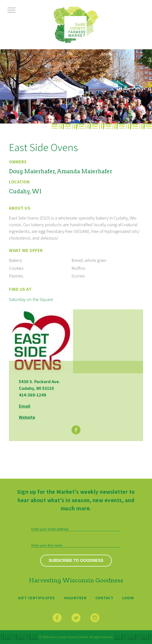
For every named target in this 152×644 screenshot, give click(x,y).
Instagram (95, 618)
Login (128, 598)
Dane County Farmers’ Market (76, 25)
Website (27, 417)
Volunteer (75, 598)
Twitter (76, 618)
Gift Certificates (36, 598)
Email (25, 406)
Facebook (76, 430)
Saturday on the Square (31, 299)
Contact (104, 598)
